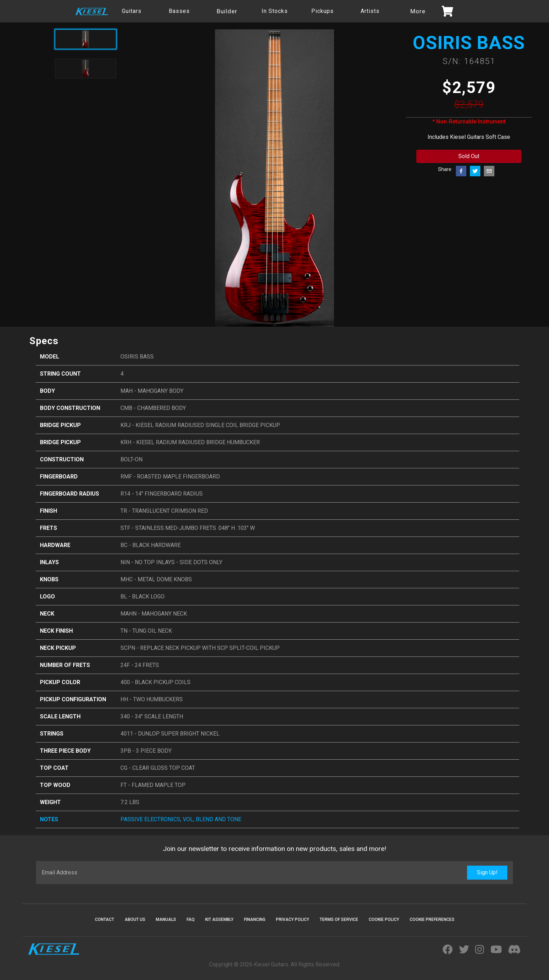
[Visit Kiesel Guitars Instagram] (479, 950)
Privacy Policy (293, 919)
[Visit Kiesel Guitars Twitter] (464, 950)
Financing (255, 919)
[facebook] (461, 171)
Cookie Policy (384, 919)
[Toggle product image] (86, 69)
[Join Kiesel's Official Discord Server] (514, 950)
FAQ (191, 919)
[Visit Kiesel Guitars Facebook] (448, 950)
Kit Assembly (219, 919)
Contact (105, 919)
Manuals (166, 919)
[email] (489, 171)
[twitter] (475, 171)
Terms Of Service (339, 919)
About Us (135, 919)
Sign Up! (487, 872)
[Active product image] (86, 39)
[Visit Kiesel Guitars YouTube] (496, 950)
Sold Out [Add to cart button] (469, 156)
